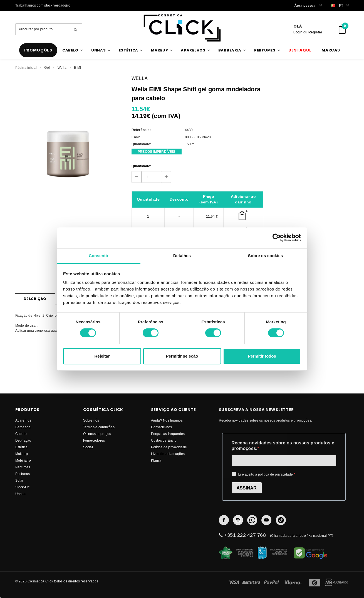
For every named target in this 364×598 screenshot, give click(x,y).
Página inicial (26, 67)
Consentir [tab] (99, 256)
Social (88, 447)
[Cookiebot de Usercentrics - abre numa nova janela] (277, 238)
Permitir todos (262, 356)
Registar (315, 32)
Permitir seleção (182, 356)
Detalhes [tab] (182, 256)
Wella (62, 67)
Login (298, 32)
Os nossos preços (97, 434)
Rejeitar (102, 356)
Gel (47, 67)
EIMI (77, 67)
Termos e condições (99, 427)
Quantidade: (142, 166)
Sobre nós (91, 420)
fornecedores (94, 440)
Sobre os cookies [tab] (266, 256)
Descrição (35, 299)
